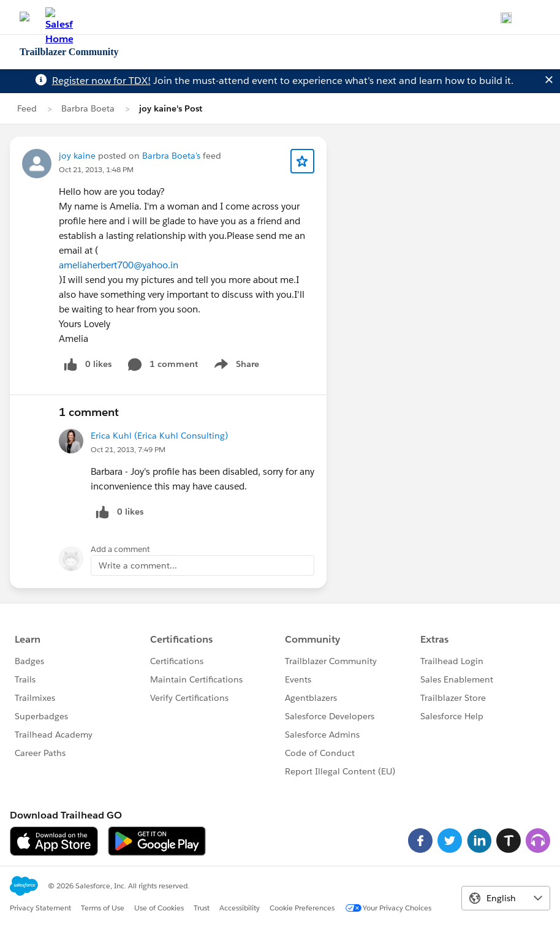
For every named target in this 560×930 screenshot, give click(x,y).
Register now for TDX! (101, 81)
